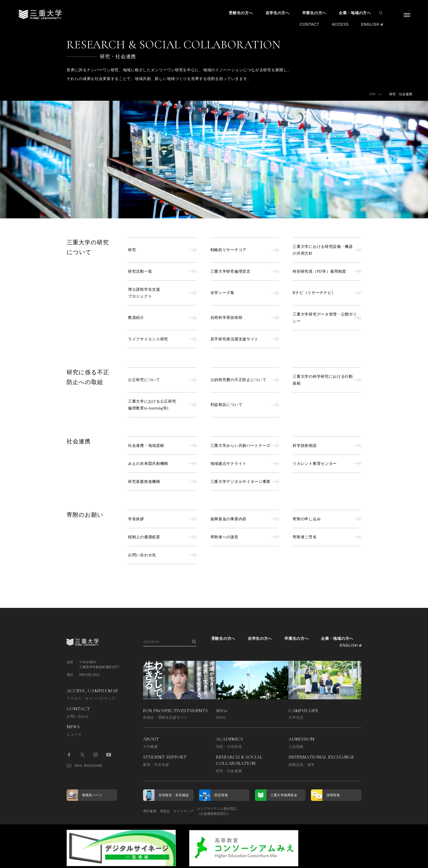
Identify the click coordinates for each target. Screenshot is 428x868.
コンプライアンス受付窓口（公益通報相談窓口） (239, 811)
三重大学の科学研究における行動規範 (327, 380)
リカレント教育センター (327, 464)
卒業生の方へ (314, 13)
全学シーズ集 (245, 293)
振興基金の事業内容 (245, 519)
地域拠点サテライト (245, 464)
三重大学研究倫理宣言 (245, 271)
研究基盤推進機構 (162, 482)
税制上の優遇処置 (162, 537)
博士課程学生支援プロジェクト (162, 293)
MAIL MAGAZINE (84, 766)
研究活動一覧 (162, 271)
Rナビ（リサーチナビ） (327, 293)
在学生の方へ (278, 13)
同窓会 (172, 811)
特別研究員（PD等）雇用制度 (327, 271)
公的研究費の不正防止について (245, 380)
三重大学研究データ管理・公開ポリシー (327, 318)
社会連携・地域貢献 (162, 446)
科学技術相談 (327, 446)
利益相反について (245, 405)
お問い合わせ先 (162, 555)
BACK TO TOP (344, 861)
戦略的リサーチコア (245, 250)
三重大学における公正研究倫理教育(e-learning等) (162, 405)
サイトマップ (198, 811)
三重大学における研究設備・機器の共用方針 (327, 250)
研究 (162, 250)
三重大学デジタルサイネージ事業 (245, 482)
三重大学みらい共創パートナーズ (245, 446)
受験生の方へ (241, 13)
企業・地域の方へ (355, 13)
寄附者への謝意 (245, 537)
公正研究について (162, 380)
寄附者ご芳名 (327, 537)
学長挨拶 (162, 519)
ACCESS (340, 24)
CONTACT (310, 24)
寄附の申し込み (327, 519)
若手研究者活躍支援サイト (245, 339)
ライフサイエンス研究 (162, 339)
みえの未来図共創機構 (162, 464)
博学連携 (150, 811)
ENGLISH (370, 24)
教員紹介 (162, 318)
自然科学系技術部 (245, 318)
